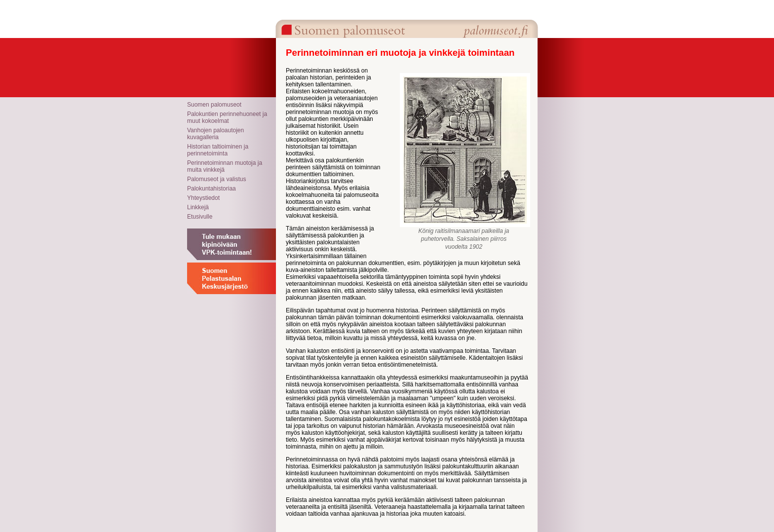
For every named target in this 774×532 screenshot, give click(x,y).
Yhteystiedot (203, 198)
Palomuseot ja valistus (216, 179)
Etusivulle (200, 217)
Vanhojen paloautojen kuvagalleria (215, 134)
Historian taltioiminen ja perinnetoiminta (218, 150)
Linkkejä (198, 207)
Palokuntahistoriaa (212, 189)
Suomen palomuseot (214, 105)
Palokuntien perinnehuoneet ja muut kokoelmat (227, 117)
